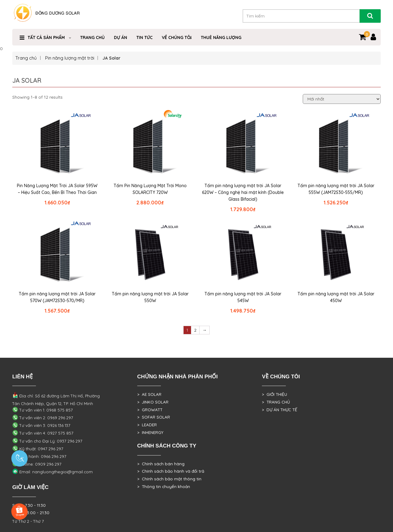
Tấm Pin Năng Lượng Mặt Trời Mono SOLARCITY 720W (150, 189)
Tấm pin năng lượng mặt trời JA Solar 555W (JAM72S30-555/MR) (336, 189)
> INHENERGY (150, 432)
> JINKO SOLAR (153, 402)
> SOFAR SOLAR (154, 417)
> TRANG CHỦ (276, 402)
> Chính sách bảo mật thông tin (169, 479)
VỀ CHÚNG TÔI (177, 37)
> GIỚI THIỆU (274, 394)
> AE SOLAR (149, 394)
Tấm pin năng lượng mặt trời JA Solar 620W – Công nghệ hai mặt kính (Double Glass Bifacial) (243, 192)
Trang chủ (26, 58)
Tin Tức (144, 37)
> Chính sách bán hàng (161, 464)
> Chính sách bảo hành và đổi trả (171, 471)
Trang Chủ (92, 37)
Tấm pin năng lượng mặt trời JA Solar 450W (336, 297)
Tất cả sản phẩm (46, 37)
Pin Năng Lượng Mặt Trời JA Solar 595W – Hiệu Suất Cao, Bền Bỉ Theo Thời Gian (57, 189)
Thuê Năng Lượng (221, 37)
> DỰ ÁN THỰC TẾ (280, 410)
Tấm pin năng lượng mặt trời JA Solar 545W (243, 297)
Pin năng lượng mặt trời (70, 58)
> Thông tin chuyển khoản (164, 487)
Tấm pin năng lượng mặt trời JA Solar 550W (150, 297)
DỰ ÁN (121, 37)
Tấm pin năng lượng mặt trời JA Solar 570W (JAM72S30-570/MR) (57, 297)
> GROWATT (150, 410)
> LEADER (147, 425)
